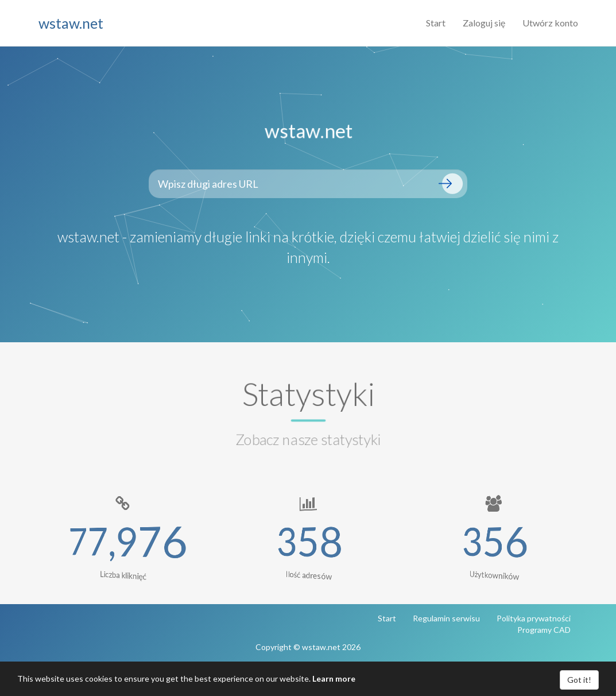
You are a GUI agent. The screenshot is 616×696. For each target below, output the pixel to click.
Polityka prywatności (534, 618)
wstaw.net (71, 23)
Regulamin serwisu (446, 618)
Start (436, 23)
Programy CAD (544, 630)
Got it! (579, 680)
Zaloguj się (484, 23)
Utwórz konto (550, 23)
